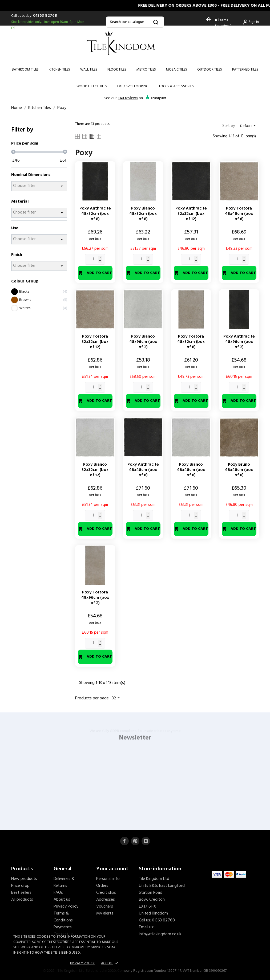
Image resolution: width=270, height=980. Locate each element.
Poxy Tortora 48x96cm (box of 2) (95, 598)
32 (116, 698)
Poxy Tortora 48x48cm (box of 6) (239, 214)
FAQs (58, 893)
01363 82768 (45, 16)
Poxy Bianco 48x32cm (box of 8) (143, 214)
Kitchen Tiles (59, 70)
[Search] (135, 22)
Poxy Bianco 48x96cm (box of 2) (143, 342)
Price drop (20, 886)
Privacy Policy (66, 907)
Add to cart (95, 273)
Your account (112, 869)
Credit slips (106, 893)
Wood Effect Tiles (92, 86)
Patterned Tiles (245, 70)
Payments (63, 927)
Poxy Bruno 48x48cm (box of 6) (239, 470)
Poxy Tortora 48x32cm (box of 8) (191, 342)
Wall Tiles (89, 70)
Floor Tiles (117, 70)
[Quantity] (95, 259)
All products (22, 900)
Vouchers (105, 907)
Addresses (106, 900)
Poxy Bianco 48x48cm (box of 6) (191, 470)
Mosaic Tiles (177, 70)
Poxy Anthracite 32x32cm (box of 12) (191, 214)
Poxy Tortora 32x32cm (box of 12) (95, 342)
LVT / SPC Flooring (133, 86)
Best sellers (21, 893)
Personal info (108, 879)
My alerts (105, 913)
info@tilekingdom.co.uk (160, 934)
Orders (102, 886)
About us (62, 900)
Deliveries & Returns (64, 882)
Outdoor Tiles (210, 70)
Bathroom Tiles (25, 70)
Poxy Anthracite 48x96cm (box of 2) (239, 342)
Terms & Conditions (63, 917)
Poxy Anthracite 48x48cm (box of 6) (143, 470)
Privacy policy (82, 963)
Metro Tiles (146, 70)
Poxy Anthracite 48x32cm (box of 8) (95, 214)
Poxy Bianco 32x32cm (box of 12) (95, 470)
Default (249, 126)
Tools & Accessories (176, 86)
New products (24, 879)
